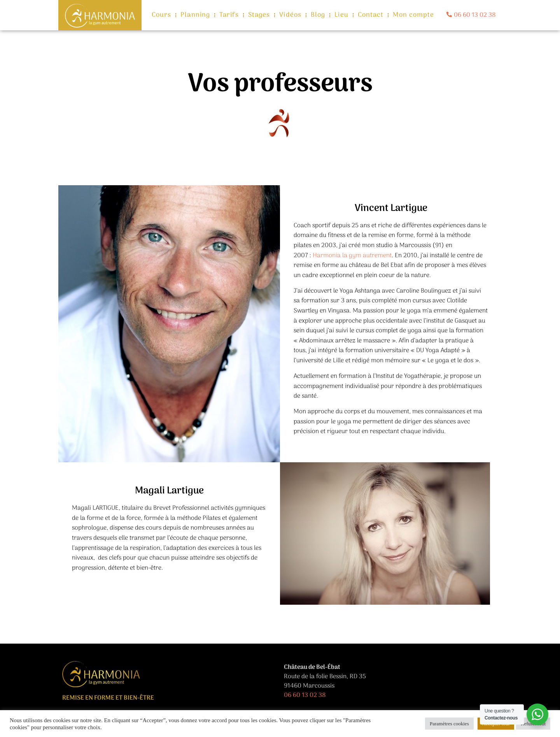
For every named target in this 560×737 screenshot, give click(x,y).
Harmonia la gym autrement (352, 256)
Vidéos (290, 15)
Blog (318, 15)
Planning (195, 15)
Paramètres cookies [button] (449, 724)
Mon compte (413, 15)
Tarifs (229, 15)
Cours (162, 15)
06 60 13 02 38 (305, 695)
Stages (259, 15)
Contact (371, 15)
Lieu (341, 15)
